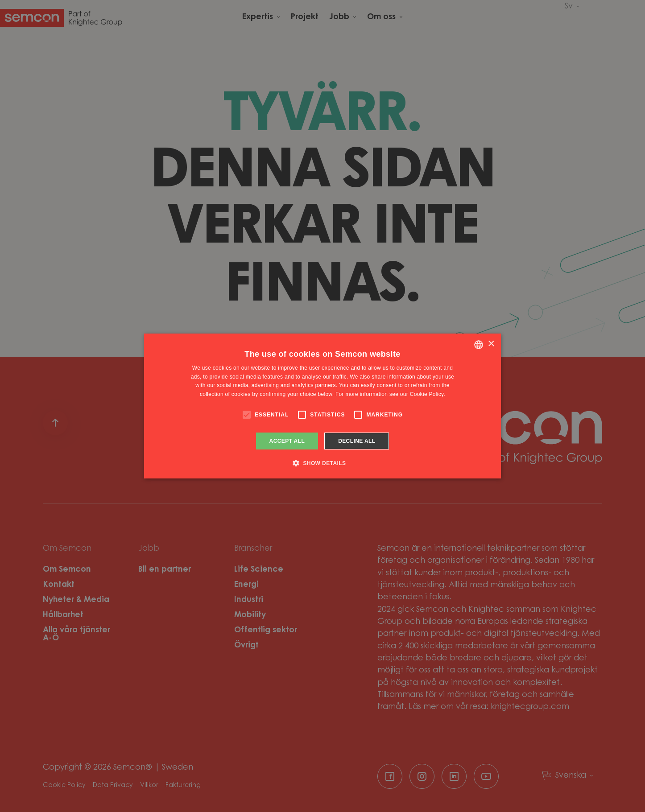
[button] (323, 463)
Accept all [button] (287, 441)
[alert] (322, 406)
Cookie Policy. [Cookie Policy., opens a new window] (428, 394)
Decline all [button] (357, 441)
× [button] (491, 344)
